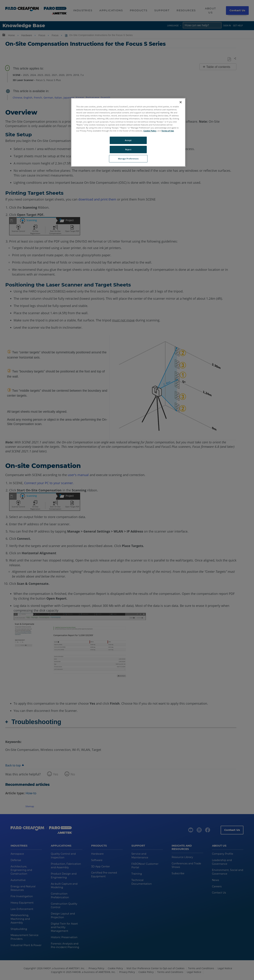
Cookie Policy (150, 131)
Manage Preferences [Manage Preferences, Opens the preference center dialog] (128, 159)
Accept (128, 140)
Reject (128, 149)
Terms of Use (168, 131)
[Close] (181, 102)
